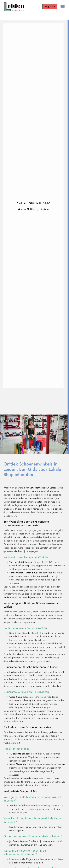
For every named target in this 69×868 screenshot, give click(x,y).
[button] (63, 7)
